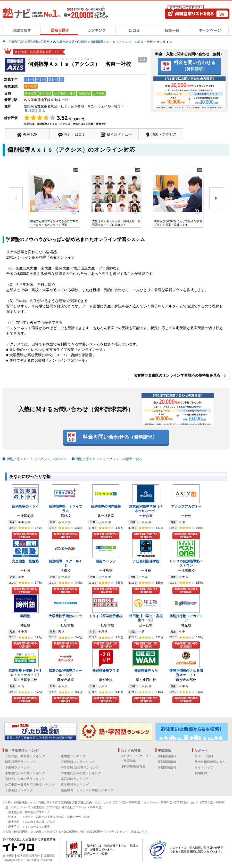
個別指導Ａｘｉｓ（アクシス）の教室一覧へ (109, 459)
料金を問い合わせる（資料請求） (25, 536)
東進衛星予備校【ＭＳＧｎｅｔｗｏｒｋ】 (25, 673)
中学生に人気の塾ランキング (81, 773)
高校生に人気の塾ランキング (25, 779)
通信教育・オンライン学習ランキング (87, 790)
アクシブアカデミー (186, 506)
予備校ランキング (17, 768)
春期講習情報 (167, 756)
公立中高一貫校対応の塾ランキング (30, 785)
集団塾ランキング (73, 756)
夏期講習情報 (167, 762)
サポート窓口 (204, 756)
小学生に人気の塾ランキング (25, 773)
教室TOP (30, 134)
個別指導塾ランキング (20, 762)
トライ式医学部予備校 (106, 616)
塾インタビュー (119, 134)
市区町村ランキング (75, 785)
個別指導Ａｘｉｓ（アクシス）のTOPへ (37, 459)
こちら (143, 832)
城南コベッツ (106, 561)
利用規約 (201, 773)
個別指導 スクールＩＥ (65, 563)
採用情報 (49, 856)
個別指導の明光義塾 (106, 506)
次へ (216, 198)
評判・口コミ (75, 134)
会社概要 (8, 856)
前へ (16, 198)
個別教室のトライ (25, 506)
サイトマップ (204, 768)
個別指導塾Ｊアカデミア (186, 618)
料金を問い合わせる (195, 65)
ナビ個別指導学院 (146, 561)
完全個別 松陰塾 (25, 561)
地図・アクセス (164, 134)
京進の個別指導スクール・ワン (65, 673)
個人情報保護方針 (29, 856)
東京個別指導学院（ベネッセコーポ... (146, 509)
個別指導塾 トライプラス (65, 509)
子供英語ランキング (19, 790)
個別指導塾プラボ (106, 671)
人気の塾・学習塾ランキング (25, 756)
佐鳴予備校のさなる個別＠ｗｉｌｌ (186, 673)
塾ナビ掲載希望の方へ (210, 762)
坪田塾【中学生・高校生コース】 (146, 618)
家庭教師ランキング (75, 779)
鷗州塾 (25, 616)
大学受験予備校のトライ (65, 618)
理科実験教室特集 (133, 766)
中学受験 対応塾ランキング (80, 768)
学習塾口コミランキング (78, 762)
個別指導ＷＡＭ (146, 671)
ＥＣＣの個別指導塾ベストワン (186, 563)
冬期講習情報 (167, 768)
